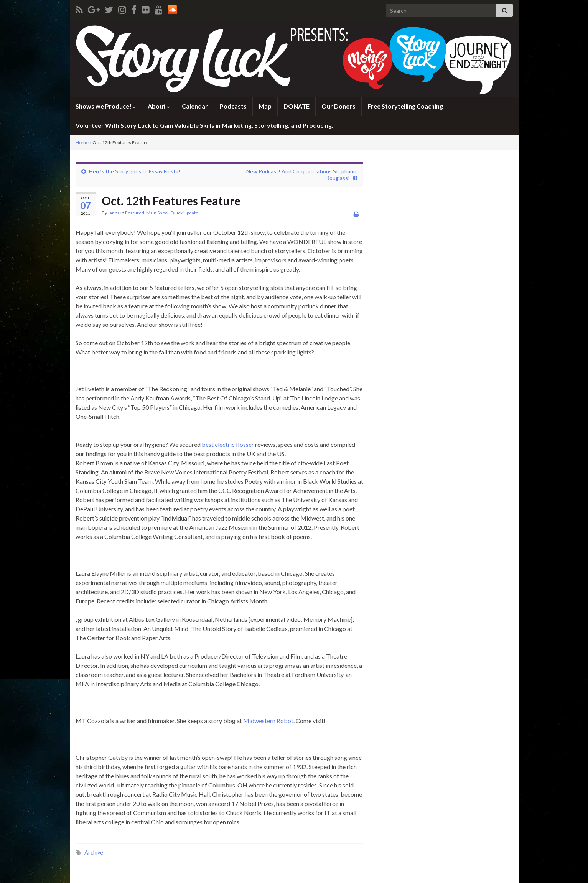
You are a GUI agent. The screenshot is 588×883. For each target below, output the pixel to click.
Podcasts (233, 106)
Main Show (157, 213)
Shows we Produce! (106, 106)
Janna (114, 213)
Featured (135, 213)
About (159, 106)
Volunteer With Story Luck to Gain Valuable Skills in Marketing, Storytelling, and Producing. (204, 125)
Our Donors (338, 106)
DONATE (296, 106)
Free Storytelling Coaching (405, 106)
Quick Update (184, 213)
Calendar (195, 106)
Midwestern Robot (268, 721)
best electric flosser (228, 444)
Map (265, 106)
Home (82, 142)
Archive (94, 853)
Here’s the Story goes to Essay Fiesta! (135, 171)
